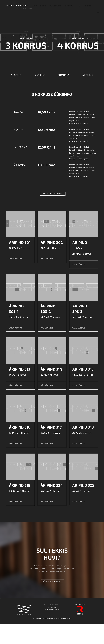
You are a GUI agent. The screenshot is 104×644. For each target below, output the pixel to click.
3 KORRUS (64, 75)
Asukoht (34, 7)
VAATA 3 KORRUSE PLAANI (53, 194)
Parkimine (43, 7)
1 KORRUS (16, 75)
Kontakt (24, 10)
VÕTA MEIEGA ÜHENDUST (52, 602)
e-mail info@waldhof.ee (52, 630)
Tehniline (88, 7)
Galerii (80, 7)
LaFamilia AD (66, 638)
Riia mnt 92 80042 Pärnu (52, 625)
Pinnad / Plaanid (70, 7)
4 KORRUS (88, 75)
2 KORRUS (40, 75)
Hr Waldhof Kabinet (55, 7)
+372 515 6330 (52, 627)
